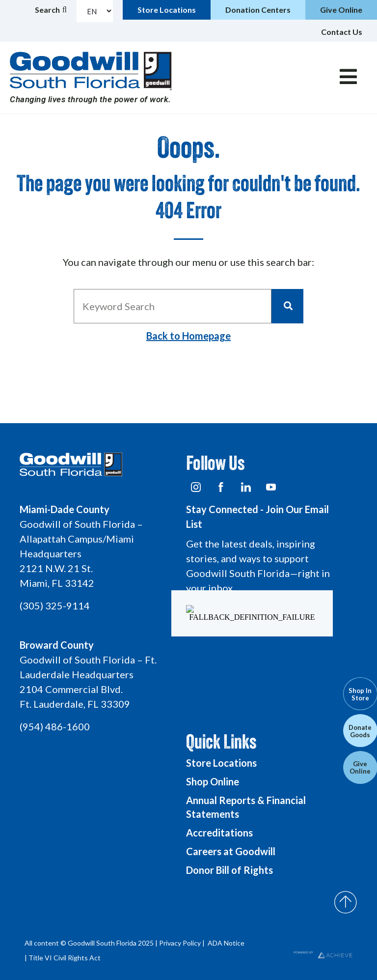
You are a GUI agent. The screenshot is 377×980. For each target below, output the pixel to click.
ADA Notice (226, 943)
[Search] (287, 306)
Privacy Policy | (183, 943)
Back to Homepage (188, 336)
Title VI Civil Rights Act (65, 958)
